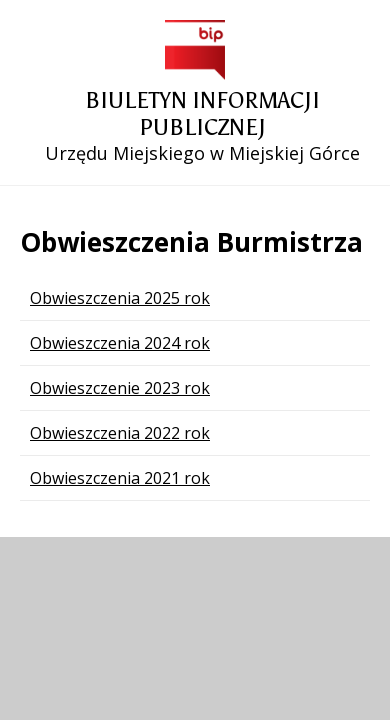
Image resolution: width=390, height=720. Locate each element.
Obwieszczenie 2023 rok (120, 388)
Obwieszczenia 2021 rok (120, 478)
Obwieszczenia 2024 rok (120, 343)
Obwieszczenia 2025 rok (120, 298)
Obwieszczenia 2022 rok (120, 433)
